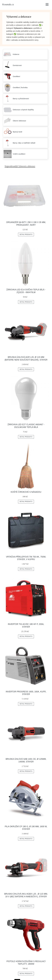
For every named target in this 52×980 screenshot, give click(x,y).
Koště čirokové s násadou (26, 492)
